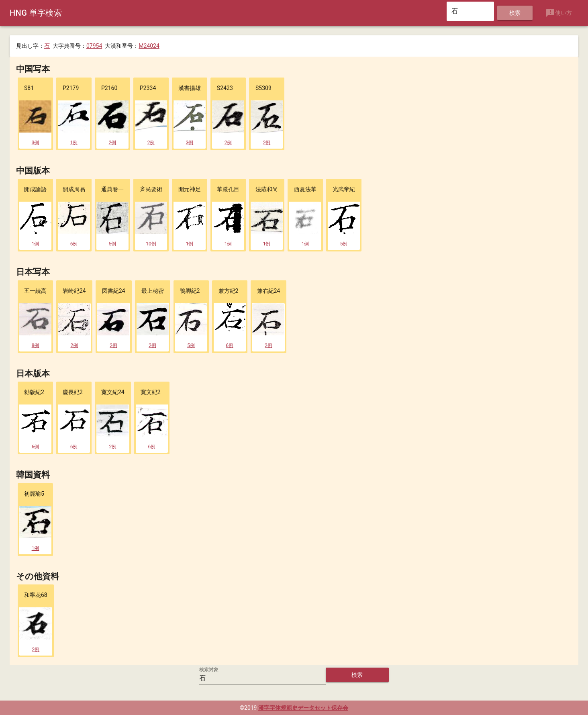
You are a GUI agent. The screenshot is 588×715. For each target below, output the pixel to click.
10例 (151, 244)
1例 (74, 143)
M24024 (149, 46)
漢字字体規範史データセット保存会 (303, 708)
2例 (113, 143)
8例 (36, 345)
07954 (94, 46)
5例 (113, 244)
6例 (74, 244)
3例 (36, 143)
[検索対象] (262, 678)
